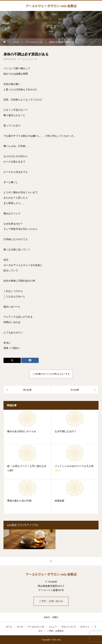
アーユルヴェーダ (27, 59)
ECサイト (85, 627)
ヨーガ (20, 627)
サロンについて (69, 627)
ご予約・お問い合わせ (51, 601)
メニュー (53, 627)
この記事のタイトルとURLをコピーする (51, 374)
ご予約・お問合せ (55, 631)
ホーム (9, 627)
